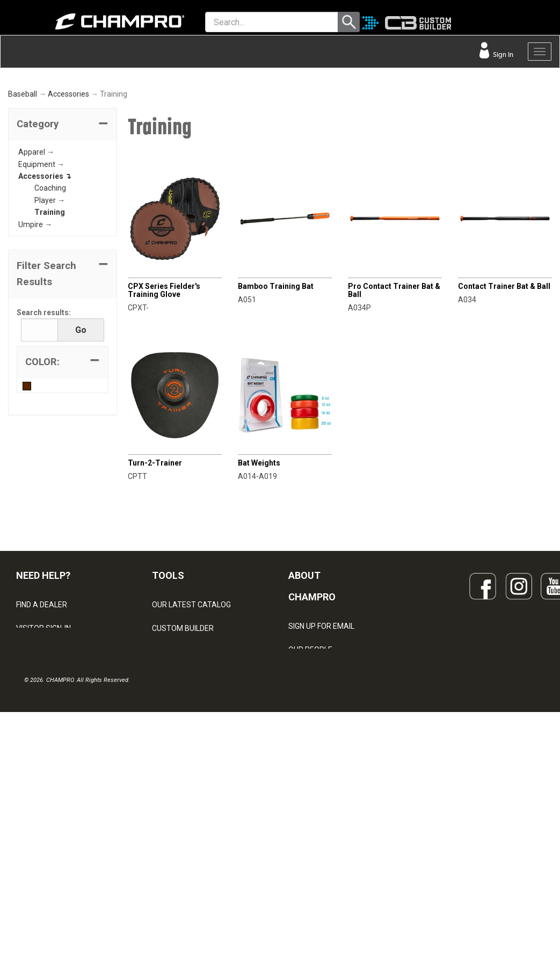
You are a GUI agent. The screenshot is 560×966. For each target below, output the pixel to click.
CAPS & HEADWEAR (186, 856)
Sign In (502, 55)
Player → (50, 334)
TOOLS (168, 709)
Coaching (50, 322)
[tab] (63, 258)
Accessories (68, 228)
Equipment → (41, 297)
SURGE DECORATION (187, 833)
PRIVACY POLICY (45, 833)
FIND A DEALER (42, 738)
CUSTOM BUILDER (183, 762)
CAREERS (305, 854)
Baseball (23, 228)
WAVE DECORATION (186, 809)
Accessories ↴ (45, 310)
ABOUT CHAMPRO (312, 720)
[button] (63, 258)
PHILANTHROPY (316, 830)
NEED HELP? (43, 709)
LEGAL (27, 809)
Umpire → (35, 358)
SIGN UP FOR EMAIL (321, 759)
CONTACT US (39, 786)
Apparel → (36, 286)
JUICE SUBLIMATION (187, 786)
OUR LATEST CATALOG (191, 738)
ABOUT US (307, 807)
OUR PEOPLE (310, 783)
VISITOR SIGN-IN (43, 762)
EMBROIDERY (175, 880)
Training (50, 346)
